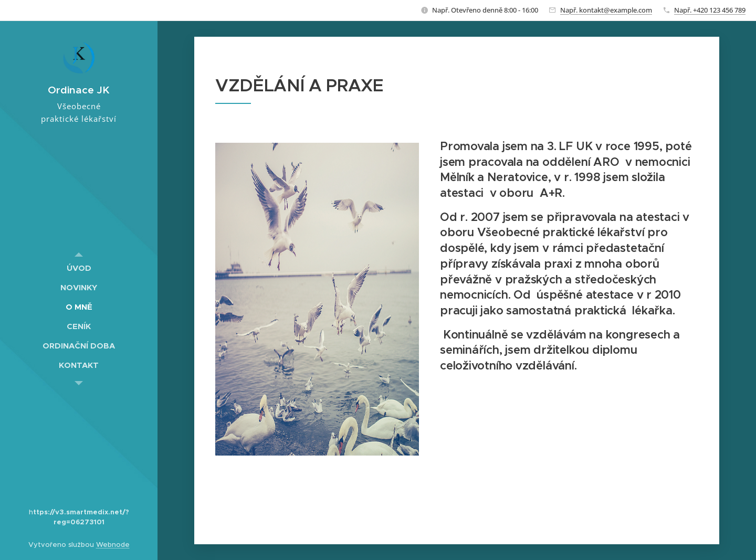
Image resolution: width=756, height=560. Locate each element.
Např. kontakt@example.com (606, 10)
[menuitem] (79, 268)
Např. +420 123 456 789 (710, 10)
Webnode (113, 545)
